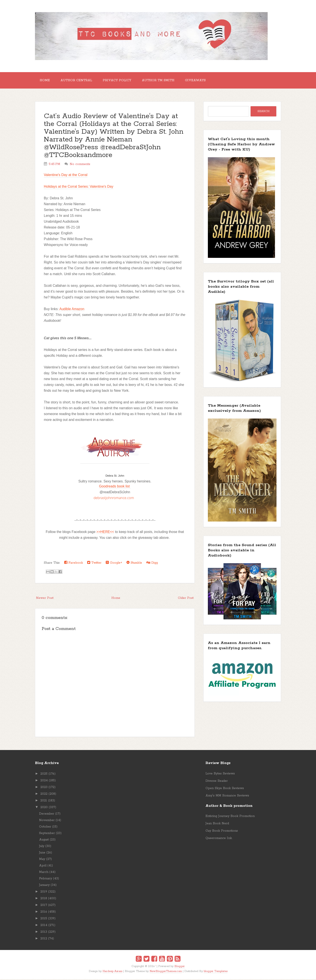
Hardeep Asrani (112, 972)
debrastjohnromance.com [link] (114, 499)
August (44, 840)
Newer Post (45, 599)
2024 (44, 781)
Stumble (134, 564)
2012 (44, 939)
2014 (44, 926)
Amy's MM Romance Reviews (227, 796)
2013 (44, 933)
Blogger (180, 967)
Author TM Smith (161, 81)
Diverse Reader (217, 782)
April (43, 866)
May (42, 860)
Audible (65, 310)
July (42, 847)
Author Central (77, 81)
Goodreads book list (115, 487)
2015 (44, 919)
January (44, 886)
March (44, 873)
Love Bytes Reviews (220, 774)
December (47, 815)
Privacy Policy (119, 81)
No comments (80, 165)
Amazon (78, 310)
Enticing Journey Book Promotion (230, 817)
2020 (44, 808)
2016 (44, 913)
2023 (44, 788)
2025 (44, 775)
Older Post (186, 599)
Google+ (114, 564)
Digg (152, 564)
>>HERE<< (105, 533)
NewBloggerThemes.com (166, 972)
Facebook (74, 564)
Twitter (94, 564)
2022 (44, 795)
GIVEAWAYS (199, 81)
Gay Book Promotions (222, 832)
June (42, 853)
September (47, 834)
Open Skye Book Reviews (225, 789)
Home (45, 81)
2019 (44, 893)
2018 (44, 899)
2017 (44, 906)
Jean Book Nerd (217, 824)
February (46, 879)
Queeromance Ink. (219, 839)
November (47, 821)
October (45, 828)
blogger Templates (216, 972)
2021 (44, 801)
